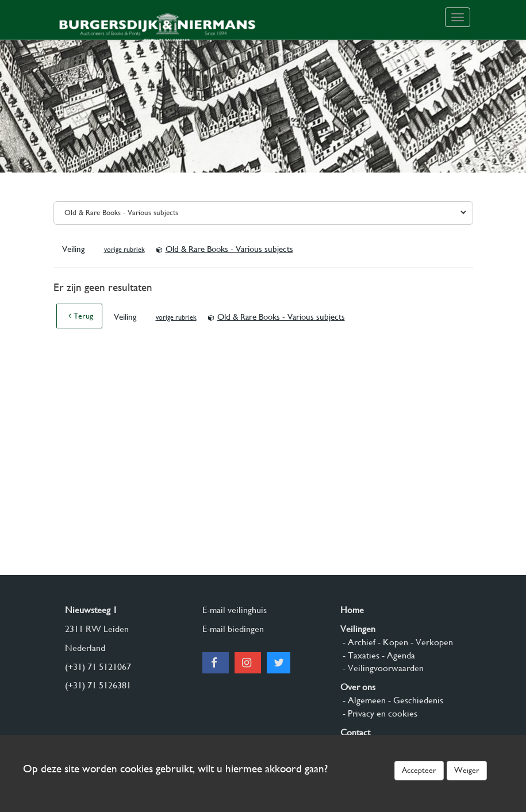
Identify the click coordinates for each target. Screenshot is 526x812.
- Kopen (392, 642)
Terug (81, 316)
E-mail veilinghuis (235, 610)
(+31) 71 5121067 (98, 667)
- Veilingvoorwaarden (382, 668)
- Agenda (397, 655)
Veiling (74, 249)
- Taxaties (360, 655)
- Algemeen (363, 700)
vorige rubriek (124, 250)
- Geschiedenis (414, 700)
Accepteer (419, 770)
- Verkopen (431, 642)
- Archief (358, 642)
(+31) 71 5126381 (98, 685)
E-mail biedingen (233, 629)
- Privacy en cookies (379, 713)
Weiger (467, 770)
